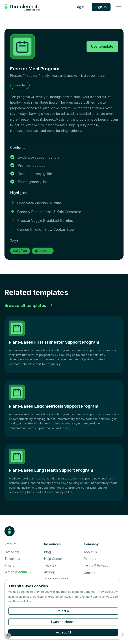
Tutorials (50, 565)
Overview (12, 552)
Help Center (53, 559)
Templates (12, 559)
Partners (90, 559)
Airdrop (50, 572)
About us (90, 552)
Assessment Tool (57, 579)
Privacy (103, 565)
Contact (90, 573)
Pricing (10, 565)
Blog (48, 552)
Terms (88, 565)
